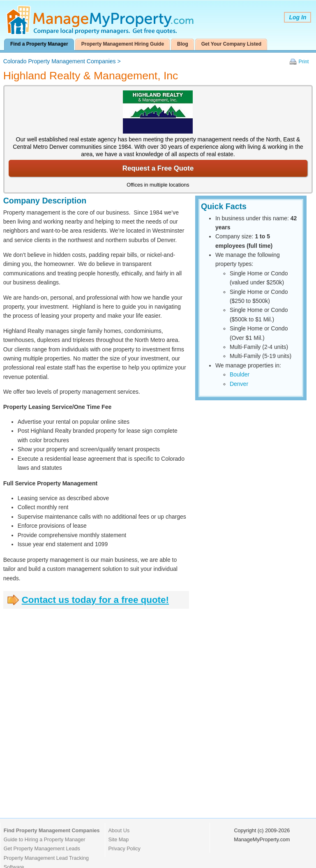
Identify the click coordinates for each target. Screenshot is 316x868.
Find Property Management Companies (52, 831)
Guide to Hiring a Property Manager (45, 840)
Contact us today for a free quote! (95, 600)
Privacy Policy (124, 849)
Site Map (118, 840)
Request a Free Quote (158, 168)
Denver (239, 384)
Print (304, 62)
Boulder (240, 374)
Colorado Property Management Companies (60, 61)
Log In (298, 17)
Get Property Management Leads (42, 849)
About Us (119, 831)
